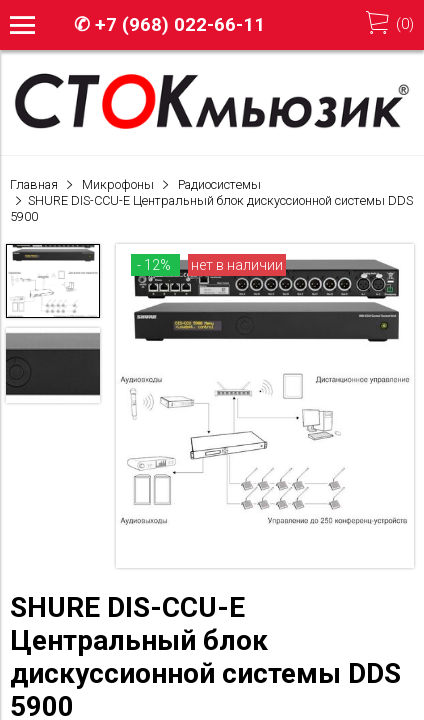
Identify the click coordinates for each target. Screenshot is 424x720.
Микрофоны (118, 184)
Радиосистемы (219, 184)
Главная (34, 184)
